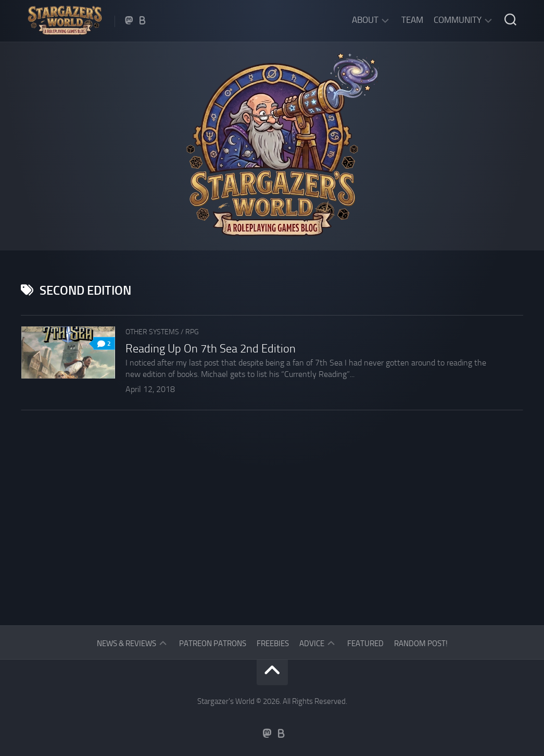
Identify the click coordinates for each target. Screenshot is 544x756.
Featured (365, 644)
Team (412, 20)
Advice (312, 644)
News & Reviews (126, 644)
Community (458, 20)
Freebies (273, 644)
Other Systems (152, 332)
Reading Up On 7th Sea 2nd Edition (211, 349)
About (365, 20)
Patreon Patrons (213, 644)
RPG (192, 332)
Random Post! (421, 644)
